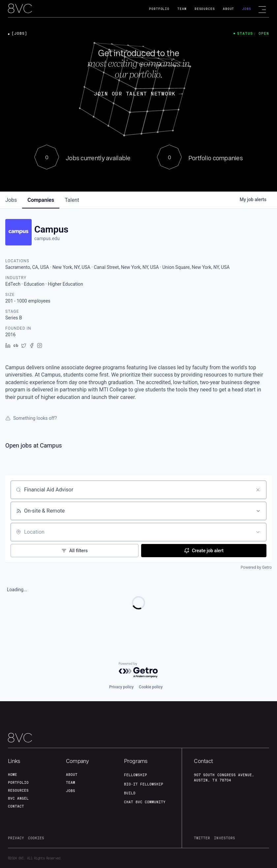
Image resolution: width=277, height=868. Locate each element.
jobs (11, 200)
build (130, 793)
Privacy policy (121, 687)
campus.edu (47, 238)
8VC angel (18, 798)
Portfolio (159, 9)
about (72, 775)
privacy (16, 838)
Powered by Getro (256, 567)
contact (16, 806)
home (13, 775)
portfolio (18, 782)
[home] (20, 9)
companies (41, 200)
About (229, 9)
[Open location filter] (258, 532)
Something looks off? (31, 418)
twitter (202, 838)
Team (182, 9)
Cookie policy (151, 687)
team (71, 782)
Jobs (247, 9)
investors (224, 838)
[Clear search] (258, 490)
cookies (36, 838)
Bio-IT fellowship (144, 784)
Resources (205, 9)
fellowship (136, 775)
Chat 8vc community (145, 802)
